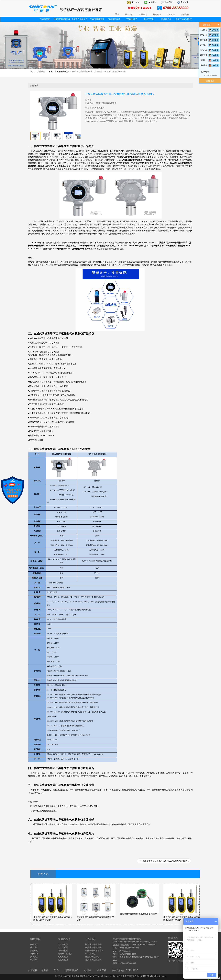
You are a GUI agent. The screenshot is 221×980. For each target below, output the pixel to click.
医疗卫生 (204, 40)
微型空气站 (149, 19)
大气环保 (204, 35)
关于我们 (34, 947)
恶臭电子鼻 (166, 19)
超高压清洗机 (71, 970)
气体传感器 (63, 947)
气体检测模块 (114, 19)
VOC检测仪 (131, 19)
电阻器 (88, 970)
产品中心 (41, 71)
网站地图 (184, 2)
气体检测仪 (63, 944)
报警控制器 (63, 950)
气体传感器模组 (97, 19)
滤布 (56, 970)
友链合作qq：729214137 (125, 970)
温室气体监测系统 (184, 19)
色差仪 (45, 970)
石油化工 (204, 50)
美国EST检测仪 (65, 954)
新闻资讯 (34, 954)
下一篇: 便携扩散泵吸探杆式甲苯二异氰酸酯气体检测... (164, 861)
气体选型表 (45, 19)
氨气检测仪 (63, 957)
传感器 (203, 60)
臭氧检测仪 (63, 960)
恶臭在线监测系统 (93, 960)
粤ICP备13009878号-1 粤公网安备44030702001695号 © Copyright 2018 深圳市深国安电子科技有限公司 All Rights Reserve (110, 976)
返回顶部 (210, 81)
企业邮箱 (135, 2)
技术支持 (204, 65)
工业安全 (204, 30)
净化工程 (102, 970)
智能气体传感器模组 (94, 950)
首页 (117, 14)
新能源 (203, 45)
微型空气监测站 (92, 957)
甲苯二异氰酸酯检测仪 (59, 71)
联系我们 (34, 960)
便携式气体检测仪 (79, 19)
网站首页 (34, 944)
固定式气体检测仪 (62, 19)
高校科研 (204, 55)
